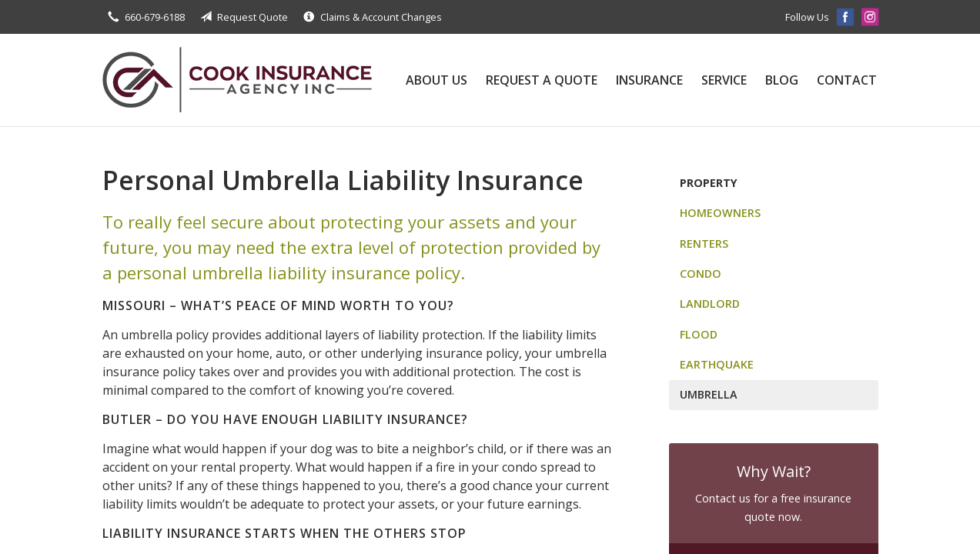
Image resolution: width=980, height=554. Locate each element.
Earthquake (717, 364)
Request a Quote (542, 80)
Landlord (710, 304)
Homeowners (720, 213)
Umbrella (709, 394)
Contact (847, 80)
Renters (704, 244)
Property (709, 183)
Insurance (649, 80)
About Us (436, 80)
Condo (701, 274)
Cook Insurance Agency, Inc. (237, 80)
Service (724, 80)
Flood (699, 334)
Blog (782, 80)
